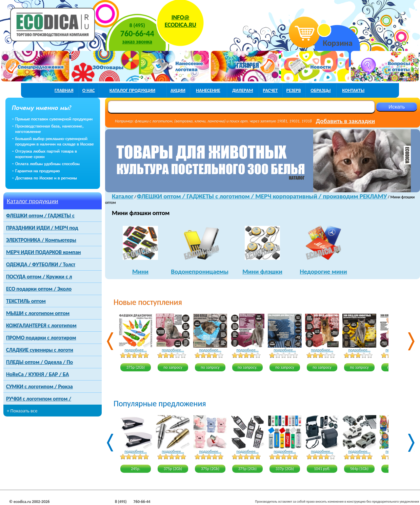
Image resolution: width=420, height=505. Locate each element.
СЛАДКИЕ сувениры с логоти (40, 350)
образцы (321, 90)
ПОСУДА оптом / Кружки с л (39, 277)
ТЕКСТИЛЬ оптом (26, 301)
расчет (271, 90)
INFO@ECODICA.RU (181, 21)
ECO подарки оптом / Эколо (39, 289)
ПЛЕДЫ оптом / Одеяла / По (39, 362)
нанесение (208, 90)
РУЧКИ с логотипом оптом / (39, 399)
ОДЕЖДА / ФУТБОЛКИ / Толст (41, 264)
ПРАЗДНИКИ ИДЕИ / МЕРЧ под (42, 228)
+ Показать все (22, 411)
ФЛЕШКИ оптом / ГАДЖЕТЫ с (40, 216)
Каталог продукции (33, 201)
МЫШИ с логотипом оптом (38, 313)
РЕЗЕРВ (294, 90)
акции (178, 90)
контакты (353, 90)
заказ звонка (137, 42)
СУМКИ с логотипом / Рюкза (39, 386)
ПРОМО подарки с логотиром (41, 338)
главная (64, 90)
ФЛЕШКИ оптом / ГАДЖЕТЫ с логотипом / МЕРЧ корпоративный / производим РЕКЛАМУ (262, 196)
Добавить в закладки (345, 121)
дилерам (243, 90)
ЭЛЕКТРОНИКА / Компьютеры (41, 240)
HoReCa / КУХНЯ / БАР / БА (37, 374)
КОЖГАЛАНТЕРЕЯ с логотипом (41, 325)
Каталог (123, 196)
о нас (89, 90)
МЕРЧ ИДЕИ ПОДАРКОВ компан (44, 252)
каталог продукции (132, 90)
